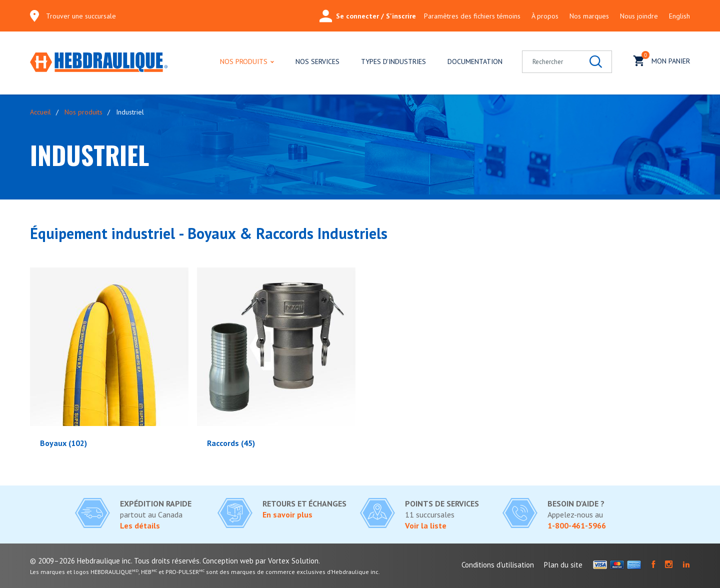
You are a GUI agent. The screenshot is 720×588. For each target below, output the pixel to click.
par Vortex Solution (287, 561)
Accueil (40, 112)
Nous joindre (639, 16)
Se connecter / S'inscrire (368, 16)
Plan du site (563, 565)
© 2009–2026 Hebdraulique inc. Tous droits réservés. (115, 561)
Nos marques (589, 16)
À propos (545, 16)
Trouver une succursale (81, 16)
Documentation (475, 61)
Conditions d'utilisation (498, 565)
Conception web (228, 561)
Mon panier (662, 60)
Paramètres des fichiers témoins (472, 16)
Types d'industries (393, 61)
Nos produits (244, 61)
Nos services (317, 61)
